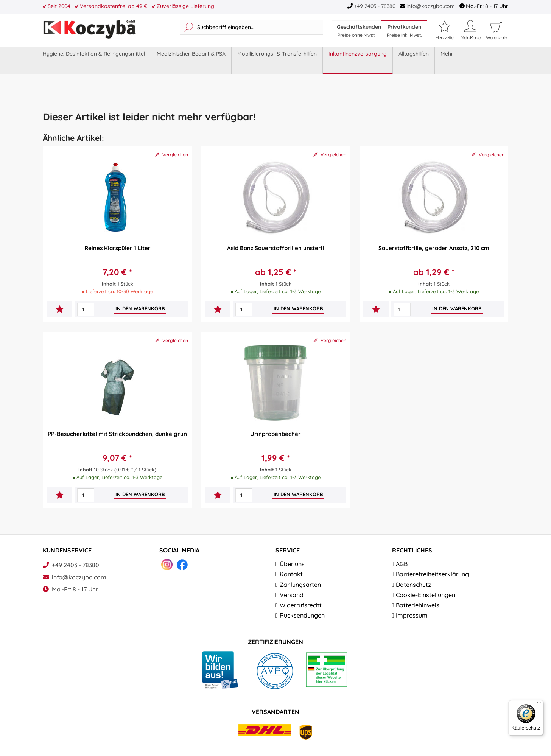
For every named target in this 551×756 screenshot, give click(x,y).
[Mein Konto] (470, 30)
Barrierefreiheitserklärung (432, 574)
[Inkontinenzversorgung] (358, 61)
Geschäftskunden (359, 31)
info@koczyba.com (431, 6)
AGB (402, 564)
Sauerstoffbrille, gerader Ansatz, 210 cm (434, 248)
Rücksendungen (302, 615)
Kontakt (291, 574)
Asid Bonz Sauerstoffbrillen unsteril (275, 248)
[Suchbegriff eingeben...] (252, 28)
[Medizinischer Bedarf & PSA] (191, 61)
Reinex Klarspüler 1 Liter (118, 248)
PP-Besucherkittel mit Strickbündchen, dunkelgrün (117, 434)
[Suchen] (189, 28)
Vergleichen (172, 155)
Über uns (292, 564)
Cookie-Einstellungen (426, 595)
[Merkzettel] (445, 30)
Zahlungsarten (300, 585)
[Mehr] (447, 61)
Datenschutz (413, 585)
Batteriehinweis (418, 605)
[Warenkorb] (496, 38)
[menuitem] (252, 28)
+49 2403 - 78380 (375, 6)
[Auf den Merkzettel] (60, 310)
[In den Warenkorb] (140, 309)
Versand (292, 595)
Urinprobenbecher (275, 434)
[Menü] (539, 705)
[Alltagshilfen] (414, 61)
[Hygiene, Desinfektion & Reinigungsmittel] (94, 61)
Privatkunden (404, 31)
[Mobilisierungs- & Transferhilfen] (277, 61)
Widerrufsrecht (301, 605)
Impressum (412, 615)
